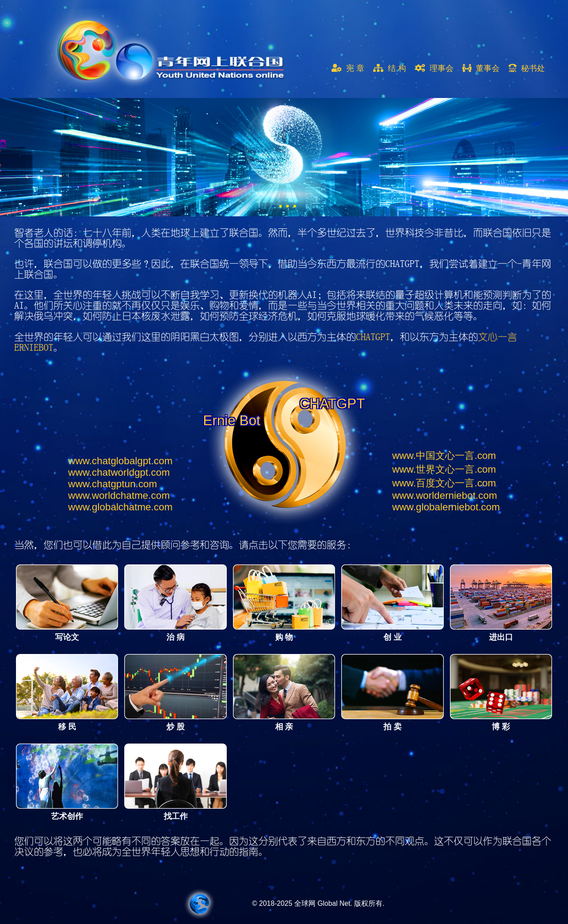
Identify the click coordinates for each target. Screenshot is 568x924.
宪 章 (348, 68)
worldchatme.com (119, 495)
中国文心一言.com (444, 456)
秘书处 (527, 68)
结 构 (390, 68)
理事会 (434, 68)
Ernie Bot (232, 421)
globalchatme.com (120, 507)
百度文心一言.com (444, 483)
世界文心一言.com (444, 469)
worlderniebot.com (445, 495)
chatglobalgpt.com (120, 461)
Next (7, 157)
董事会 (481, 68)
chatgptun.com (113, 484)
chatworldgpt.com (119, 472)
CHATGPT (373, 337)
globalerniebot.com (446, 507)
